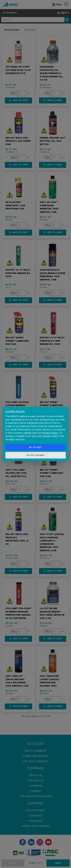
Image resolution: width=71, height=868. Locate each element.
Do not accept (36, 455)
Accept (35, 447)
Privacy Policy (50, 433)
